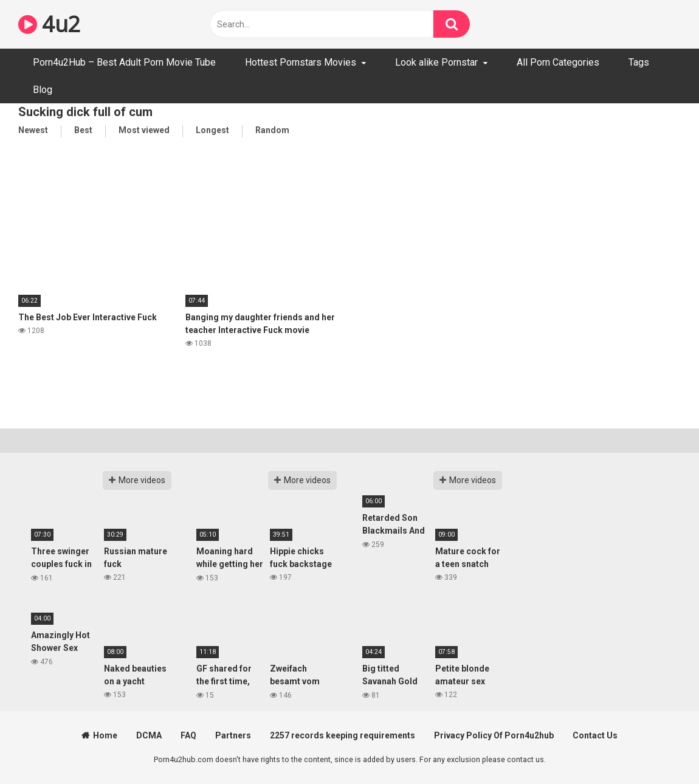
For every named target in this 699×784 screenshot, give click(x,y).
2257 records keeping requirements (343, 735)
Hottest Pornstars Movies (301, 62)
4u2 (49, 24)
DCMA (149, 735)
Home (105, 735)
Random (272, 130)
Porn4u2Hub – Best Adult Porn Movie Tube (124, 62)
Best (83, 130)
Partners (233, 735)
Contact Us (595, 735)
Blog (43, 90)
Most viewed (144, 130)
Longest (212, 130)
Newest (33, 130)
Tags (639, 62)
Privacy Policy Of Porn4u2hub (494, 735)
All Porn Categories (558, 62)
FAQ (188, 735)
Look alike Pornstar (436, 62)
